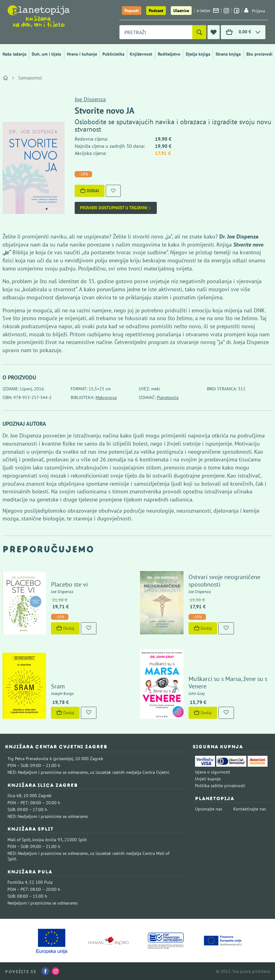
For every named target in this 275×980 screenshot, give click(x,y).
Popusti (132, 11)
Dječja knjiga (198, 54)
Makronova (106, 397)
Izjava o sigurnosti (213, 772)
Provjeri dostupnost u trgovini (116, 208)
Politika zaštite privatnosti (220, 786)
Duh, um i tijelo (47, 54)
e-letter (208, 11)
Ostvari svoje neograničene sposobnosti (224, 581)
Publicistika (113, 54)
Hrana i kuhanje (82, 54)
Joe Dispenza (90, 99)
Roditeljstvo (169, 54)
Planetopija (168, 397)
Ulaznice (181, 11)
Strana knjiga (228, 54)
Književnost (141, 54)
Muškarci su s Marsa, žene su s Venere (228, 683)
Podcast (156, 11)
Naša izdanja (14, 54)
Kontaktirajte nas (250, 809)
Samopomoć (30, 78)
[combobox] (156, 32)
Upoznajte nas (209, 809)
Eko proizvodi (259, 54)
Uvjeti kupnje (208, 779)
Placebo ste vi (69, 584)
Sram (58, 686)
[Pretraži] (199, 32)
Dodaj (90, 191)
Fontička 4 (17, 882)
